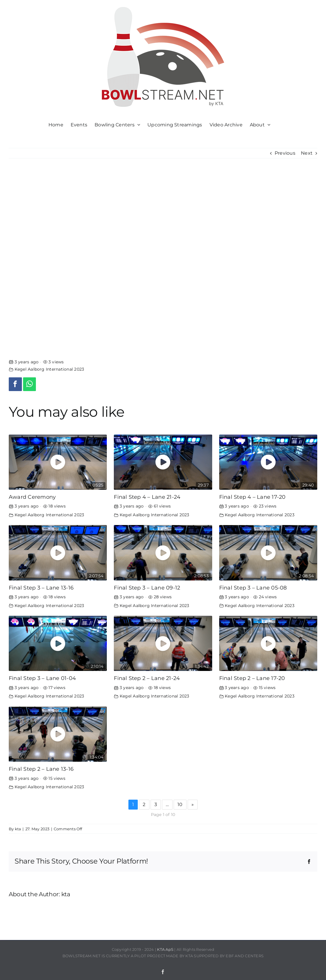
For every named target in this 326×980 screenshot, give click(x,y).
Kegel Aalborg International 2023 (49, 369)
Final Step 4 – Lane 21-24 (147, 497)
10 (180, 804)
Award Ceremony (32, 497)
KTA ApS (165, 949)
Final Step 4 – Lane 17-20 (252, 497)
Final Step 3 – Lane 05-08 (253, 588)
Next (307, 153)
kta (18, 829)
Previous (285, 153)
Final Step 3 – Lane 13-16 (41, 588)
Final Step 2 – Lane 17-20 (252, 678)
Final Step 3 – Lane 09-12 (147, 588)
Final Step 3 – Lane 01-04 (42, 678)
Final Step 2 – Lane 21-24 (147, 678)
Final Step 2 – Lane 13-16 (41, 769)
